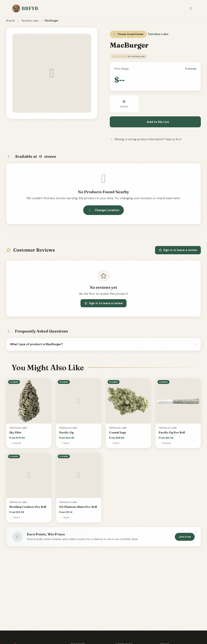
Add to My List (155, 122)
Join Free (185, 537)
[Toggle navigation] (191, 9)
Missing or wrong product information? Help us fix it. (146, 139)
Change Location (103, 210)
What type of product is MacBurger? (103, 344)
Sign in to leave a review (178, 250)
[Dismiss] (196, 532)
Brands (11, 21)
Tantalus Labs (30, 21)
